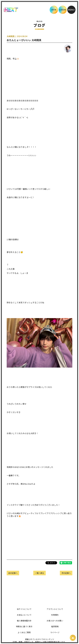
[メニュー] (71, 10)
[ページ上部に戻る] (73, 638)
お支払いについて (24, 615)
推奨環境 (55, 626)
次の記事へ (66, 573)
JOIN (54, 10)
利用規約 (55, 615)
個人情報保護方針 (24, 621)
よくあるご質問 (24, 632)
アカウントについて (55, 609)
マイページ (55, 632)
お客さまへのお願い (55, 621)
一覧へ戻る (39, 573)
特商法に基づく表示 (24, 626)
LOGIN (63, 10)
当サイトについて (24, 609)
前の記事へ (13, 573)
